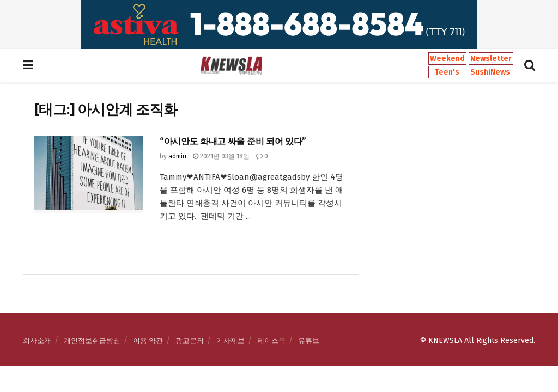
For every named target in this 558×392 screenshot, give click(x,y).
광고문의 (190, 341)
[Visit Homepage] (231, 65)
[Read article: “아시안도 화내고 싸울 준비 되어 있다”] (89, 174)
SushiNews (490, 72)
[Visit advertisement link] (279, 24)
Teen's (447, 72)
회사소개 (37, 341)
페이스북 (271, 341)
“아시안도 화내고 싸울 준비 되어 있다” (233, 141)
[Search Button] (530, 65)
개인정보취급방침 (92, 341)
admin (177, 156)
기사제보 (231, 341)
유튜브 (309, 341)
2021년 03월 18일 (221, 156)
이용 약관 (148, 341)
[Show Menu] (28, 65)
